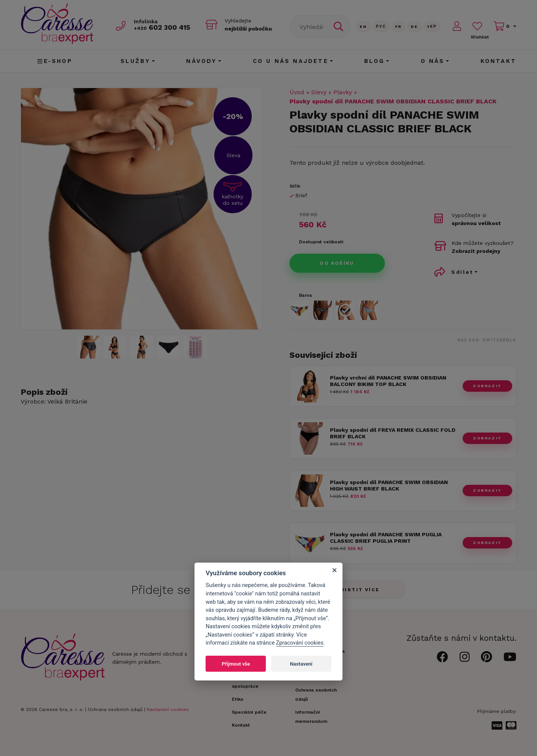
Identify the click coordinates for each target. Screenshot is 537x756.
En (363, 27)
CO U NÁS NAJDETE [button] (291, 61)
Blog (375, 61)
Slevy (319, 92)
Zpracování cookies (300, 643)
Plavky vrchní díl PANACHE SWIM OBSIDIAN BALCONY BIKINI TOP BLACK (388, 381)
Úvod (297, 92)
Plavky (343, 92)
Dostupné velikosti (321, 242)
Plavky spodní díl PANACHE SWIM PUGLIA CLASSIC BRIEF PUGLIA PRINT (386, 538)
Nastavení (301, 664)
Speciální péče (249, 712)
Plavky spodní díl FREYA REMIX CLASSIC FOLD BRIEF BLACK (393, 433)
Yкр (432, 27)
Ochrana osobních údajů (115, 709)
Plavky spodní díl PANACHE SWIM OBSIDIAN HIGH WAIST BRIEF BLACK (389, 485)
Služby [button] (135, 61)
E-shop (55, 61)
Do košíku (337, 263)
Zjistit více (358, 590)
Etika (238, 699)
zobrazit (487, 386)
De (415, 27)
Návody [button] (201, 61)
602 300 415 (162, 27)
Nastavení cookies (168, 709)
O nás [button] (433, 61)
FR (399, 27)
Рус (381, 27)
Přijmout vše (236, 664)
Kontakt (498, 61)
